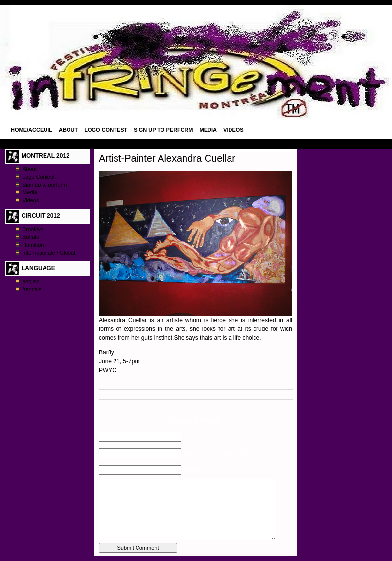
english (31, 281)
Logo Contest (106, 130)
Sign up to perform (163, 130)
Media (208, 130)
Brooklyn (33, 229)
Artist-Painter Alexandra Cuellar (167, 158)
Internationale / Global (49, 253)
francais (32, 289)
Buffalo (31, 237)
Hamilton (33, 245)
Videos (233, 130)
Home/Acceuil (32, 130)
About (68, 130)
